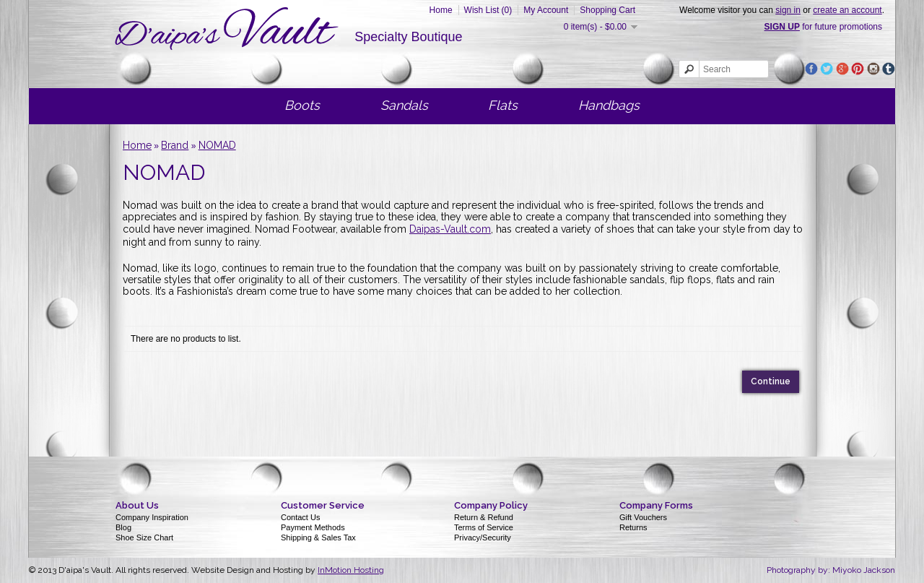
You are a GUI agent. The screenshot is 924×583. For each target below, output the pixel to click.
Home (441, 10)
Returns (633, 527)
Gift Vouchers (643, 517)
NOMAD (217, 145)
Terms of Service (484, 527)
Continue (771, 381)
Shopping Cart (607, 10)
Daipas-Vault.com (450, 229)
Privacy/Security (483, 537)
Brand (175, 145)
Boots (302, 105)
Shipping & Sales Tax (318, 537)
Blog (123, 527)
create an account (847, 10)
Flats (503, 105)
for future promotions (823, 27)
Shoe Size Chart (144, 537)
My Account (546, 10)
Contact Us (300, 517)
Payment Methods (313, 527)
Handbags (609, 105)
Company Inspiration (152, 517)
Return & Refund (484, 517)
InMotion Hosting (351, 570)
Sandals (404, 105)
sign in (788, 10)
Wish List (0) (488, 10)
